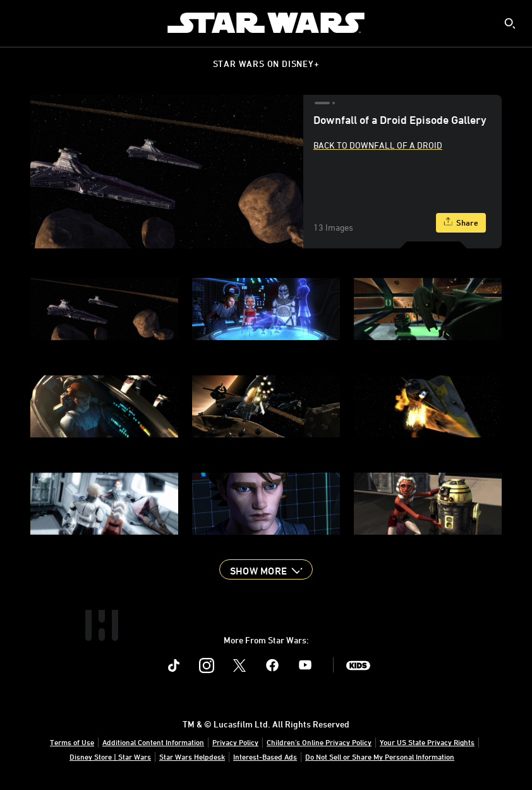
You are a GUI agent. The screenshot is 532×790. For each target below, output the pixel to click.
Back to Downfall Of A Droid (378, 145)
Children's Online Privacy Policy (319, 742)
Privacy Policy (235, 742)
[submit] (510, 23)
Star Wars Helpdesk (192, 757)
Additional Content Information (153, 742)
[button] (266, 569)
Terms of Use (72, 742)
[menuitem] (20, 23)
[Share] (461, 223)
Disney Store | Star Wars (110, 757)
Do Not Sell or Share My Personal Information (380, 757)
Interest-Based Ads (265, 757)
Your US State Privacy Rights (427, 742)
